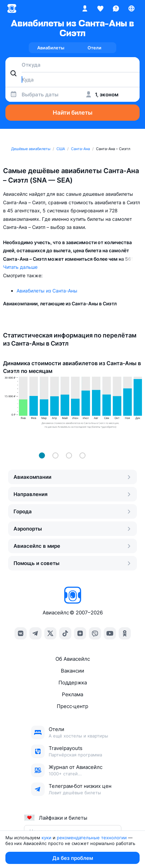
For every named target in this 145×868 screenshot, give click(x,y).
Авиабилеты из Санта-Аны (47, 291)
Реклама (72, 694)
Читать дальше (20, 267)
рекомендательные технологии (92, 838)
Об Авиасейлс (73, 659)
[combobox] (72, 65)
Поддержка (73, 683)
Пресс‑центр (72, 706)
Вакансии (72, 671)
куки (46, 838)
